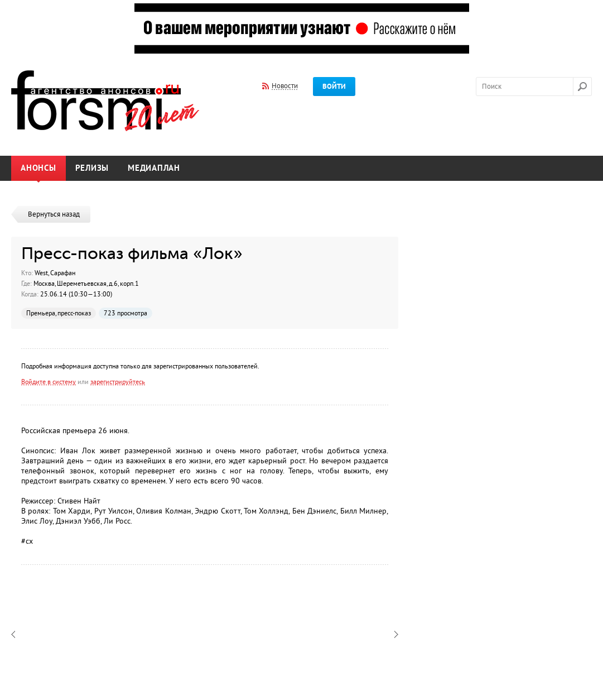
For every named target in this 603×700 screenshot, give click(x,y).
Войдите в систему (49, 382)
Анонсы (38, 168)
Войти (334, 87)
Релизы (92, 168)
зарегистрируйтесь (118, 382)
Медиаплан (154, 168)
